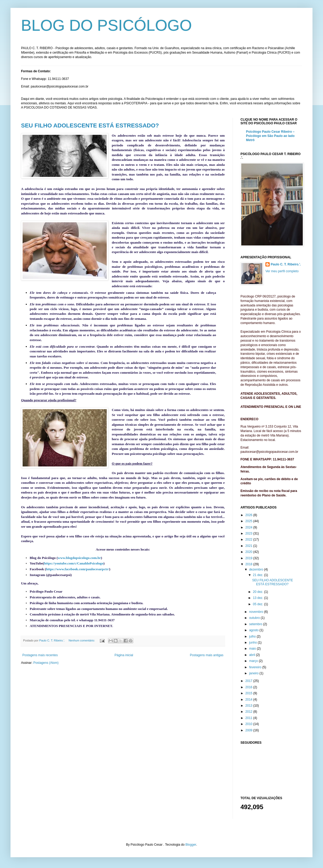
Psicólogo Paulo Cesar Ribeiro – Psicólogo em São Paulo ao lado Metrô (270, 136)
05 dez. (258, 604)
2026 (249, 515)
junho (253, 643)
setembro (256, 624)
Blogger (191, 845)
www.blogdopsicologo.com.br (80, 558)
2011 (249, 718)
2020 (249, 552)
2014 (249, 700)
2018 (249, 564)
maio (253, 649)
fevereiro (256, 667)
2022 (249, 540)
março (254, 661)
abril (253, 655)
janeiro (254, 673)
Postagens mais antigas (207, 655)
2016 (249, 687)
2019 (249, 558)
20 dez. (258, 592)
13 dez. (258, 598)
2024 (249, 527)
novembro (257, 612)
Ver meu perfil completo (282, 271)
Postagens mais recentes (40, 655)
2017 (249, 681)
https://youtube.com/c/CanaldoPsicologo (74, 563)
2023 (249, 533)
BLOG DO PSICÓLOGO (106, 25)
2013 (249, 706)
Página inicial (124, 655)
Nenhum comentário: (82, 640)
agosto (254, 630)
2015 (249, 693)
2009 (249, 730)
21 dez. (258, 575)
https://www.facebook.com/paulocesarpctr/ (78, 569)
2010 (249, 724)
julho (253, 636)
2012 (249, 712)
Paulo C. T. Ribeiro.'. (286, 264)
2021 (249, 546)
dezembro (257, 569)
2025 (249, 521)
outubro (255, 618)
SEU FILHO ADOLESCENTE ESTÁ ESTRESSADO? (90, 125)
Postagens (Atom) (46, 663)
